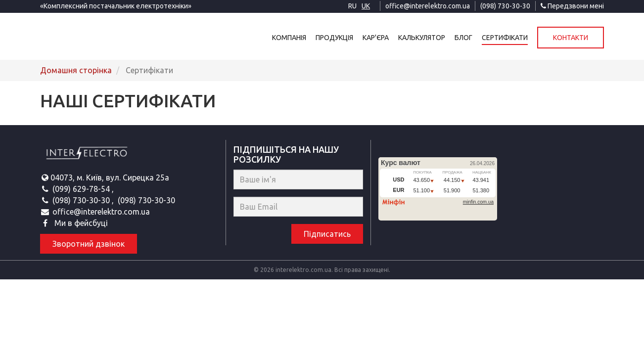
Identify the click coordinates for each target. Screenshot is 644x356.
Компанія (289, 38)
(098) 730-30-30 (505, 6)
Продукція (334, 38)
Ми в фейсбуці (80, 223)
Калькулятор (422, 38)
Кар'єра (376, 38)
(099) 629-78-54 (82, 189)
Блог (463, 38)
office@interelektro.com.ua (428, 6)
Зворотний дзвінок (89, 244)
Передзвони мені (572, 6)
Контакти (571, 38)
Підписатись (327, 234)
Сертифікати (505, 38)
